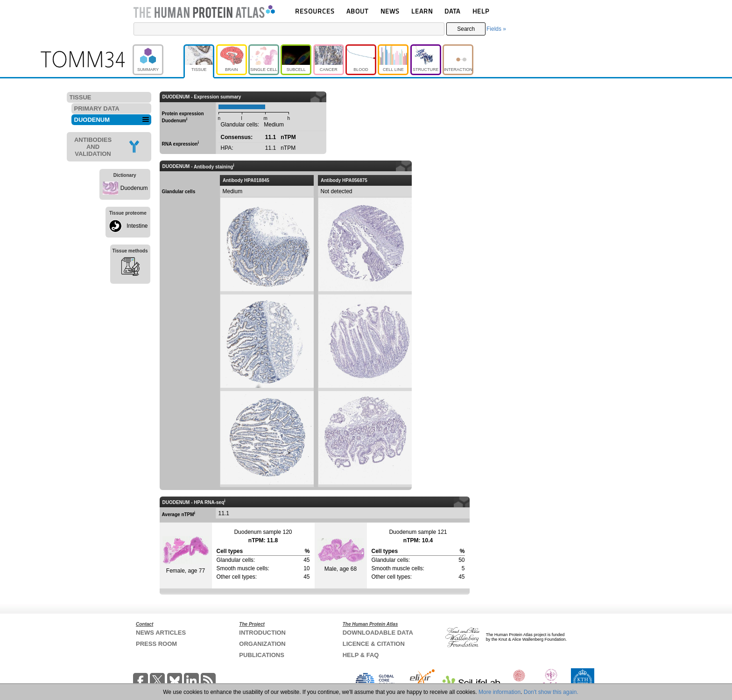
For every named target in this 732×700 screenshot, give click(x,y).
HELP (481, 11)
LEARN (422, 11)
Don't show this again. (551, 692)
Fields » (496, 29)
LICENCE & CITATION (374, 644)
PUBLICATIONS (262, 655)
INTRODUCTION (262, 633)
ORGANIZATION (262, 644)
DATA (452, 11)
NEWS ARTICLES (161, 633)
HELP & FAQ (361, 655)
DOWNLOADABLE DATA (378, 633)
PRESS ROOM (156, 644)
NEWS (390, 11)
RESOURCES (315, 11)
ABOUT (357, 11)
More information (500, 692)
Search (466, 29)
